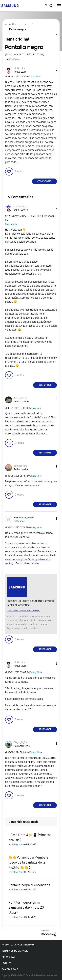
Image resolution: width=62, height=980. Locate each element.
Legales (7, 963)
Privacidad (9, 957)
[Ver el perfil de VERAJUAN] (19, 68)
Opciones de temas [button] (51, 33)
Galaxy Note (35, 77)
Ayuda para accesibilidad (18, 945)
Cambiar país (10, 969)
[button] (51, 69)
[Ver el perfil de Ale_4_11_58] (20, 743)
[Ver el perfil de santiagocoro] (20, 466)
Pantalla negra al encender (28, 885)
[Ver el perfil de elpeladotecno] (21, 206)
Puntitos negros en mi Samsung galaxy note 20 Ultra (26, 908)
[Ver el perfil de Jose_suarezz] (20, 398)
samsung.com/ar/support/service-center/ (24, 611)
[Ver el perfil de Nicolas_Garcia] (26, 518)
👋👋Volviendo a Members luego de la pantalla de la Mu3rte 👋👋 (28, 862)
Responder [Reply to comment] (45, 385)
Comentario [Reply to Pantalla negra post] (44, 181)
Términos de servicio (15, 951)
